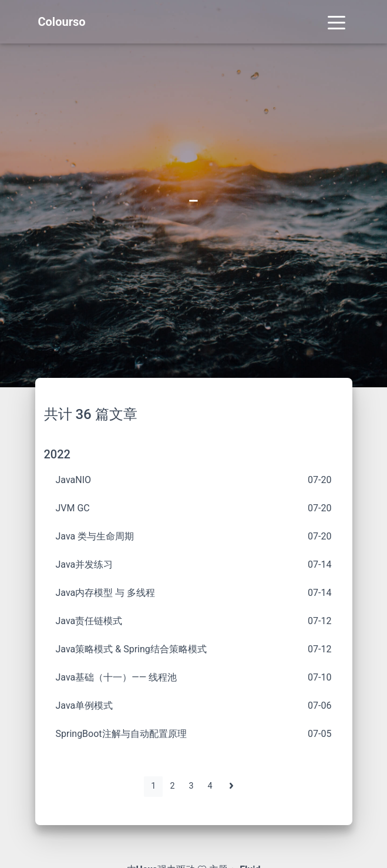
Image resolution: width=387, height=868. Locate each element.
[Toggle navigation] (336, 22)
